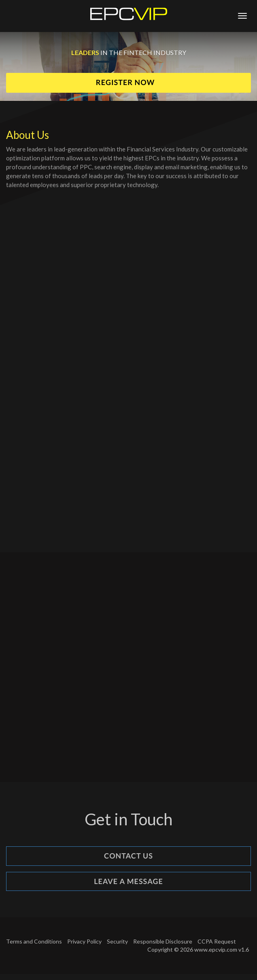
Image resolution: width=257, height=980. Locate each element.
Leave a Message (128, 881)
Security (117, 941)
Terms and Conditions (34, 941)
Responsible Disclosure (163, 941)
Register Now (126, 82)
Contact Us (128, 856)
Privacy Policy (84, 941)
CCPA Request (217, 941)
